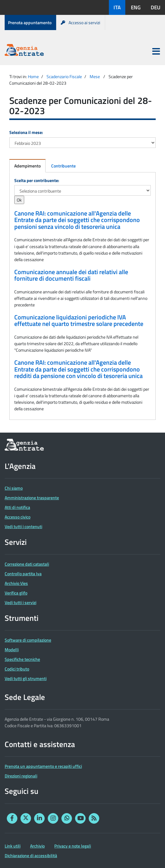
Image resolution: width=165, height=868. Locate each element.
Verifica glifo (16, 593)
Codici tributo (17, 669)
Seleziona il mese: (26, 132)
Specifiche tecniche (22, 659)
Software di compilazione (28, 640)
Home (33, 76)
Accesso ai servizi (80, 22)
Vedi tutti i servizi (20, 602)
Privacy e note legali (73, 846)
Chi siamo (14, 488)
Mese (95, 76)
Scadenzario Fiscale (64, 76)
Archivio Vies (16, 583)
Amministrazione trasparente (32, 498)
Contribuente (63, 166)
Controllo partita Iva (23, 574)
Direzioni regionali (21, 776)
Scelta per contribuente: (37, 180)
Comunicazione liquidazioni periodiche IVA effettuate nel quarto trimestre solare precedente (79, 321)
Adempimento (27, 166)
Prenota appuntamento (30, 22)
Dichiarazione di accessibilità (31, 855)
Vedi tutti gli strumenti (26, 678)
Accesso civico (18, 517)
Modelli (12, 650)
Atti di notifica (17, 507)
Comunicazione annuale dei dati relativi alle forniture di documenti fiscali (71, 275)
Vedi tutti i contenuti (23, 526)
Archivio (37, 846)
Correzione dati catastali (27, 564)
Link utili (13, 846)
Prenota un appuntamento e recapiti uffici (43, 766)
